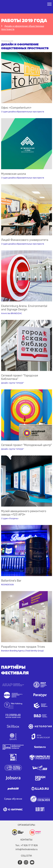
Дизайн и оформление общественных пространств (23, 28)
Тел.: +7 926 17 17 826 (27, 845)
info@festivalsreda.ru (27, 849)
